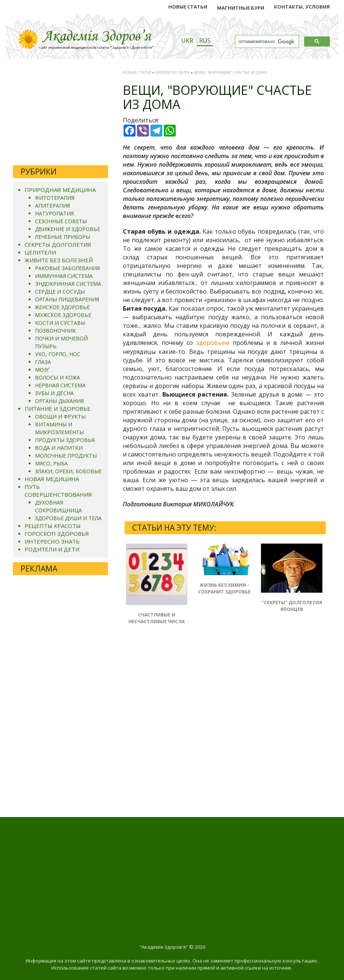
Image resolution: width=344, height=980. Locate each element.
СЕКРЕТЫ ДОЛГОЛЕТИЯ (58, 244)
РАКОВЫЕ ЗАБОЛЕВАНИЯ (67, 268)
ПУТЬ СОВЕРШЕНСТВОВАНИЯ (58, 491)
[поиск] (266, 42)
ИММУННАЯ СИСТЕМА (64, 276)
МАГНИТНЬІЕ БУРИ (241, 8)
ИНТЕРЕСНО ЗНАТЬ (52, 541)
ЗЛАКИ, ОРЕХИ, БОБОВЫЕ (68, 471)
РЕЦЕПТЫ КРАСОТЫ (53, 526)
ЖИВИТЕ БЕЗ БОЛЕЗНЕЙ (59, 260)
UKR (187, 41)
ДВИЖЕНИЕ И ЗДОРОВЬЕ (68, 229)
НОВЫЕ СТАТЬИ (188, 7)
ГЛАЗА (43, 362)
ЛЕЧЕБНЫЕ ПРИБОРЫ (63, 237)
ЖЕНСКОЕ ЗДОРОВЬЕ (62, 307)
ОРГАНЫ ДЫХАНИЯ (59, 401)
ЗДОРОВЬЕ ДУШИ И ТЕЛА (68, 518)
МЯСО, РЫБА (51, 463)
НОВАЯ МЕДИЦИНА (52, 479)
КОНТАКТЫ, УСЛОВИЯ (302, 7)
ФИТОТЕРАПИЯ (55, 198)
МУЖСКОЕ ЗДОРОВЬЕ (63, 315)
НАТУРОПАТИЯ (54, 213)
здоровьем (213, 343)
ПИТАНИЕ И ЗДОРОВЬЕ (58, 409)
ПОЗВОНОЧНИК (55, 331)
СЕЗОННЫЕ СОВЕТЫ (61, 221)
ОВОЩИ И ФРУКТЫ (60, 417)
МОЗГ (42, 370)
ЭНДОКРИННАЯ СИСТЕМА (68, 284)
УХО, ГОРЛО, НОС (58, 354)
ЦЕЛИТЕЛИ (40, 252)
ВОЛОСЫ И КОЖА (58, 377)
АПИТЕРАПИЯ (52, 206)
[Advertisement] (60, 113)
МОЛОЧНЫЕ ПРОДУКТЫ (66, 456)
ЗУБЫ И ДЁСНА (54, 393)
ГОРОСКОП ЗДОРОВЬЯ (57, 534)
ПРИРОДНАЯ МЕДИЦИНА (60, 190)
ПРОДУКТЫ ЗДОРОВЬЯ (65, 440)
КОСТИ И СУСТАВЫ (60, 323)
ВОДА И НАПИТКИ (59, 448)
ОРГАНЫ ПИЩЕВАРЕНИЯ (67, 299)
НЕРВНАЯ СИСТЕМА (60, 385)
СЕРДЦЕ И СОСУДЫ (60, 292)
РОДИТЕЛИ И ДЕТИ (52, 549)
